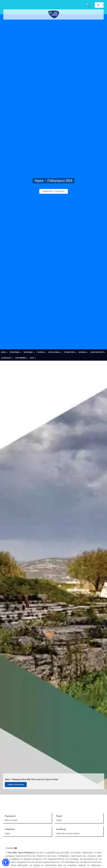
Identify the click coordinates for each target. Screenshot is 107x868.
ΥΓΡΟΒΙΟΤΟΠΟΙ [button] (70, 352)
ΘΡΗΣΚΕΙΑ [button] (84, 352)
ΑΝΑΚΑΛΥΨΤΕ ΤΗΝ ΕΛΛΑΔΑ (54, 191)
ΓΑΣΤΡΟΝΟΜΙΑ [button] (21, 358)
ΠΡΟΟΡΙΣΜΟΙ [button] (16, 352)
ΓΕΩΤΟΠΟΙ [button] (41, 352)
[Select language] (99, 5)
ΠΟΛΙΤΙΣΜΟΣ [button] (29, 352)
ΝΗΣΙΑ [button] (4, 352)
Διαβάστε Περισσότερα (16, 785)
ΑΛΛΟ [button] (33, 358)
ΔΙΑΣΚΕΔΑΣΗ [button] (7, 358)
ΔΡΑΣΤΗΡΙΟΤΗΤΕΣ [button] (98, 352)
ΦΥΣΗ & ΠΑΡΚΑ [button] (55, 352)
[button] (6, 862)
